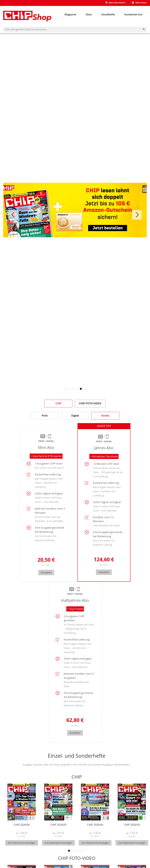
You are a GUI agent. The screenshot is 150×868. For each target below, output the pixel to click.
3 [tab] (73, 389)
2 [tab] (69, 389)
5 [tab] (81, 389)
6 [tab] (85, 389)
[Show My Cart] (115, 3)
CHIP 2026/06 (22, 828)
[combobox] (75, 29)
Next (137, 215)
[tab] (58, 404)
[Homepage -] (27, 16)
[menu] (103, 14)
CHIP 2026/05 (58, 828)
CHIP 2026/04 (95, 828)
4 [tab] (77, 389)
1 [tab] (65, 389)
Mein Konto (141, 3)
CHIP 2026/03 (132, 828)
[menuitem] (70, 14)
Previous (13, 215)
